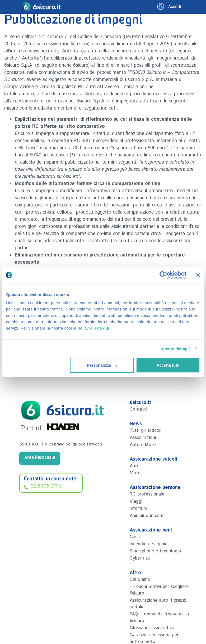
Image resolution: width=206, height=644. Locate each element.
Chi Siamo (140, 579)
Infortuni (138, 508)
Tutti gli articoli (146, 430)
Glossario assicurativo (152, 628)
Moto (135, 473)
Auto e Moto (143, 445)
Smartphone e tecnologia (155, 551)
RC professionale (147, 494)
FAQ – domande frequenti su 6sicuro (159, 617)
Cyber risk (140, 558)
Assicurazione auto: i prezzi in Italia (158, 604)
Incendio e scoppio (149, 544)
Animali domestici (148, 516)
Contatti (138, 409)
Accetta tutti (168, 365)
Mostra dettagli (175, 348)
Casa (135, 537)
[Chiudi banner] (198, 275)
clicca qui (100, 328)
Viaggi (136, 501)
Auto (135, 466)
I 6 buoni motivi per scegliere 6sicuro (159, 590)
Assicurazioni (143, 438)
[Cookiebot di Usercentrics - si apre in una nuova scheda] (163, 275)
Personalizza (102, 365)
